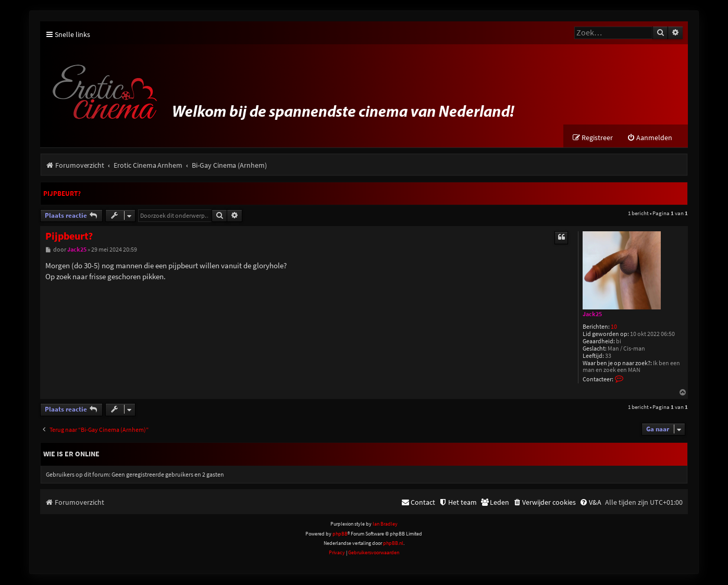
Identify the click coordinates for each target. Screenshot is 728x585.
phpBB (340, 534)
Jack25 (592, 315)
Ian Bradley (385, 524)
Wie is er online (71, 454)
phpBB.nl (393, 544)
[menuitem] (650, 138)
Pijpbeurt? (62, 194)
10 (614, 327)
